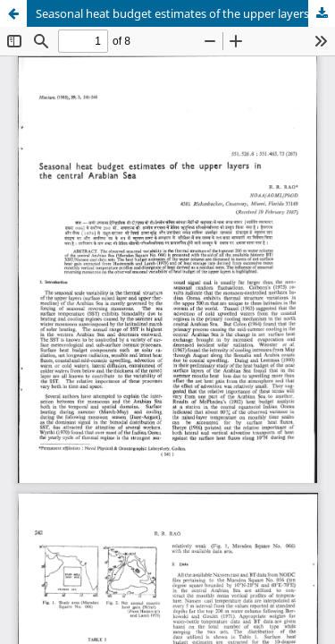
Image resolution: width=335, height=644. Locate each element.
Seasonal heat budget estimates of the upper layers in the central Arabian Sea (185, 13)
